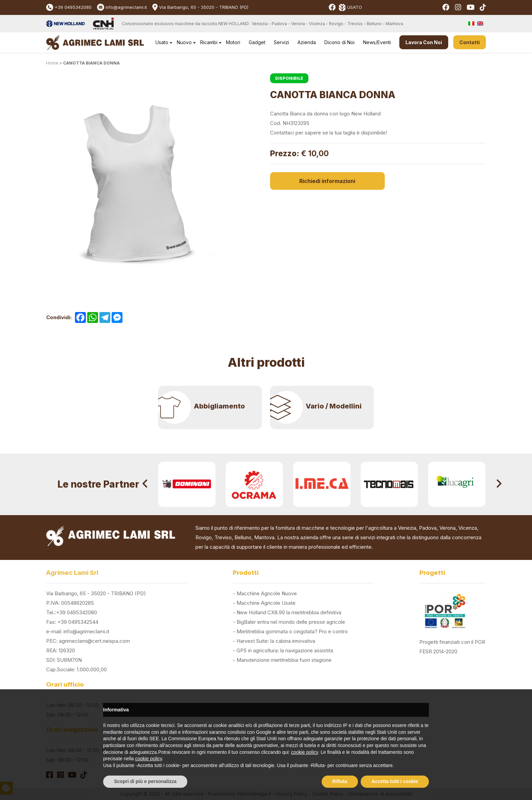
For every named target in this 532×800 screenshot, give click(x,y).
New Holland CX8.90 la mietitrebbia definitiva (289, 612)
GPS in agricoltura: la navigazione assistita (285, 650)
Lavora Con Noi (424, 42)
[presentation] (145, 484)
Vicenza (468, 528)
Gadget (257, 42)
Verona (448, 528)
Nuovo (184, 42)
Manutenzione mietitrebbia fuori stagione (284, 660)
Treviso (223, 537)
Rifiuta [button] (340, 781)
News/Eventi (377, 42)
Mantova (264, 537)
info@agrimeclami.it (126, 7)
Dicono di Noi (339, 42)
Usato (162, 42)
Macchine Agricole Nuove (267, 593)
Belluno (243, 537)
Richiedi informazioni (306, 181)
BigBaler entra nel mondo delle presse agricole (291, 622)
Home (52, 63)
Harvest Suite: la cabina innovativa (276, 641)
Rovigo (204, 537)
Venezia (407, 528)
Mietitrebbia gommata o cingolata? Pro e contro (292, 631)
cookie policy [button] (305, 752)
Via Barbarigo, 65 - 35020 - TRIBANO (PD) (204, 7)
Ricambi (209, 42)
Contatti (470, 42)
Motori (233, 42)
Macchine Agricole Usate (266, 603)
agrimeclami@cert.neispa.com (94, 641)
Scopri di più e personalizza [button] (145, 781)
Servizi (281, 42)
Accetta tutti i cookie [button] (395, 781)
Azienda (307, 42)
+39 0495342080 (73, 7)
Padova (428, 528)
